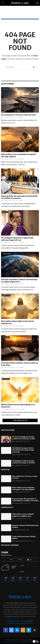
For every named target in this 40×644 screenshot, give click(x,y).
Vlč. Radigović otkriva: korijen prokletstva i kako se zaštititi (23, 462)
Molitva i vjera (6, 295)
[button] (36, 641)
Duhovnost (5, 89)
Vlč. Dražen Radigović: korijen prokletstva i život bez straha (24, 438)
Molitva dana (6, 337)
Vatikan (5, 170)
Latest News (8, 84)
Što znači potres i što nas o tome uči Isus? (19, 115)
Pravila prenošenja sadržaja (17, 621)
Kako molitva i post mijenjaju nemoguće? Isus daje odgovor (24, 488)
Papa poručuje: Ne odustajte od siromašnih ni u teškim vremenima (19, 197)
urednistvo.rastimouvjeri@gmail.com (20, 623)
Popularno (5, 212)
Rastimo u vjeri (20, 3)
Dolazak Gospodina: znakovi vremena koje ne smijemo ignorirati (19, 281)
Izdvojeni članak (7, 254)
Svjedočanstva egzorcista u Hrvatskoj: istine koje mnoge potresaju (23, 450)
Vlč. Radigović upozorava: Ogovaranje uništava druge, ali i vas (17, 239)
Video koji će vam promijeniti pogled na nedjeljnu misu (23, 515)
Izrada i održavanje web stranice (11, 642)
